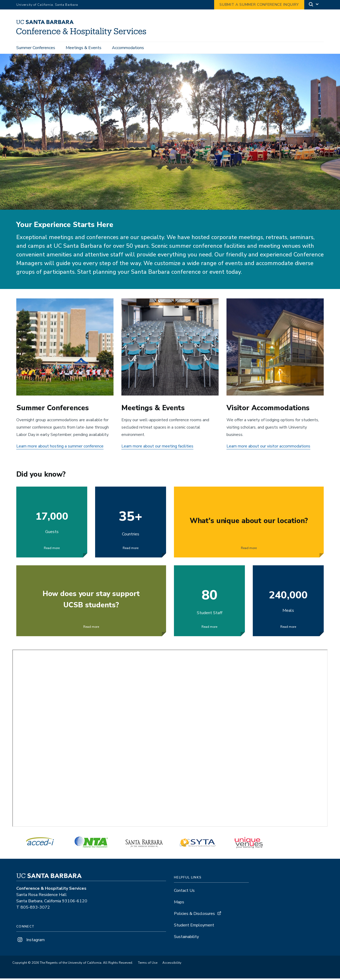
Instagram (30, 942)
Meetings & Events (84, 48)
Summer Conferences (36, 48)
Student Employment (194, 927)
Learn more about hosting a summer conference (60, 448)
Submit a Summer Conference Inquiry (259, 5)
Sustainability (186, 939)
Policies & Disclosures (194, 915)
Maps (179, 904)
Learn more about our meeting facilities (157, 448)
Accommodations (128, 48)
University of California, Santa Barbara (47, 5)
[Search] (314, 5)
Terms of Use (148, 965)
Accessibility (172, 965)
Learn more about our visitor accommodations (268, 448)
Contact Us (184, 892)
